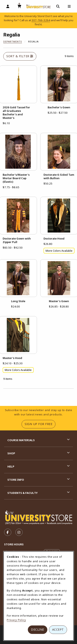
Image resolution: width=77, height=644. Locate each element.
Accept (58, 629)
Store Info (16, 480)
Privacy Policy (16, 620)
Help (11, 466)
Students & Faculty (22, 493)
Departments (13, 42)
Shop (11, 453)
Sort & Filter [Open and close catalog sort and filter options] (20, 56)
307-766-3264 (41, 20)
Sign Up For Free (40, 424)
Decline (38, 629)
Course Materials (21, 440)
